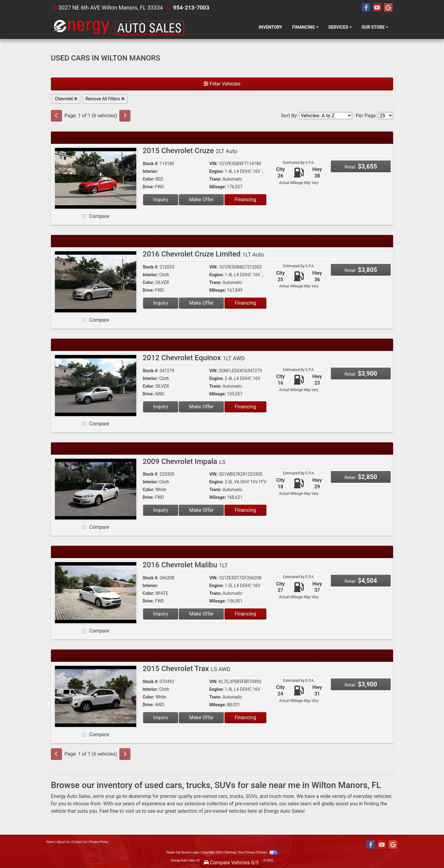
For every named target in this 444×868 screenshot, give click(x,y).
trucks (236, 796)
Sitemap (230, 852)
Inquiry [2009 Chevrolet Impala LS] (161, 510)
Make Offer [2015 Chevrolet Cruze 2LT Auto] (201, 200)
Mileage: (218, 187)
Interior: (150, 171)
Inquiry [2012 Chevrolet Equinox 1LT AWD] (161, 407)
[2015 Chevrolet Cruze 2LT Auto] (96, 178)
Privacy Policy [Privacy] (99, 842)
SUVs (251, 796)
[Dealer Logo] (119, 27)
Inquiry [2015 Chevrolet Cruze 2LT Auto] (161, 200)
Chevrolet (66, 99)
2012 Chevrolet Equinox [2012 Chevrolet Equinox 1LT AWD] (194, 358)
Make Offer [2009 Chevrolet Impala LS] (201, 510)
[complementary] (425, 849)
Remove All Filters (105, 99)
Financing (245, 200)
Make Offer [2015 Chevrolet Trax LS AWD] (201, 718)
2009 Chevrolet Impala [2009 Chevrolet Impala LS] (184, 461)
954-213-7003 (191, 8)
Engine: (217, 171)
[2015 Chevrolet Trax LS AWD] (96, 696)
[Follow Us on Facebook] (366, 8)
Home (50, 842)
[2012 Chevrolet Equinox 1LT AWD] (96, 385)
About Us (63, 842)
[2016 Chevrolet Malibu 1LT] (96, 592)
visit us (133, 811)
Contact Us (79, 842)
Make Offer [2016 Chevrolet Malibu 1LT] (201, 614)
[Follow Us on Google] (388, 8)
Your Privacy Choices (258, 852)
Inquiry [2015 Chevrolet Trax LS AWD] (161, 718)
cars (223, 796)
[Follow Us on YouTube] (377, 8)
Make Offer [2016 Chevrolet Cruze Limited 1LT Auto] (201, 303)
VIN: (214, 164)
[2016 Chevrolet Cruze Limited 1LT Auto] (96, 281)
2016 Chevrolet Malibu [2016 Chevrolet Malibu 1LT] (185, 565)
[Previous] (56, 116)
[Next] (125, 116)
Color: (149, 179)
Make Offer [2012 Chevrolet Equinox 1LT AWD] (201, 407)
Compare (99, 216)
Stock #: (151, 164)
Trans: (216, 179)
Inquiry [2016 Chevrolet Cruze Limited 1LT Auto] (161, 303)
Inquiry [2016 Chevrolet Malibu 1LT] (161, 614)
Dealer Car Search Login (183, 852)
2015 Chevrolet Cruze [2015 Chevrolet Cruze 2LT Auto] (190, 151)
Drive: (148, 187)
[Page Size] (386, 116)
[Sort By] (326, 116)
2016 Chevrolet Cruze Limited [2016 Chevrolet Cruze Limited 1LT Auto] (203, 254)
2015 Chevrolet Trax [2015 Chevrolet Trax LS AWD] (187, 669)
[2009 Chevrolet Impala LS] (96, 489)
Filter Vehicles (222, 84)
